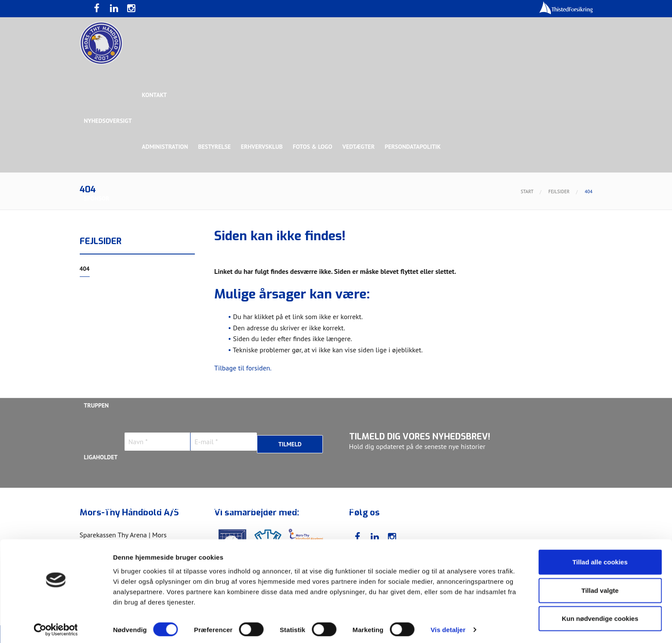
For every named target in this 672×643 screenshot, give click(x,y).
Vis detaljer (448, 626)
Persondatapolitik (415, 147)
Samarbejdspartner (280, 250)
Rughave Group (106, 302)
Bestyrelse (215, 147)
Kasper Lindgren (536, 509)
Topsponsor (156, 250)
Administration (165, 147)
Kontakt (155, 95)
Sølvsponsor (389, 250)
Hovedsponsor (106, 250)
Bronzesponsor (442, 250)
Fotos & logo (314, 147)
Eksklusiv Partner (212, 250)
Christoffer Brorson (161, 509)
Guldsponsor (339, 250)
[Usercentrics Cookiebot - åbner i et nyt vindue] (56, 626)
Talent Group (159, 302)
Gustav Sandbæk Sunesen (290, 509)
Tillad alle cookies (600, 558)
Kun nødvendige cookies (600, 615)
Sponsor (97, 198)
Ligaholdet (101, 457)
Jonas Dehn (423, 509)
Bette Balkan (104, 354)
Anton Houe (102, 509)
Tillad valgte (600, 587)
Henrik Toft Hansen (367, 509)
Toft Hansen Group (505, 250)
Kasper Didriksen (476, 509)
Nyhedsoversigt (108, 121)
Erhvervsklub (263, 147)
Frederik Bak (223, 509)
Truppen (97, 405)
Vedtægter (361, 147)
